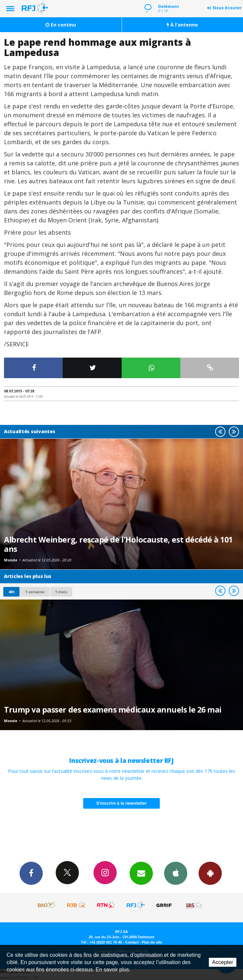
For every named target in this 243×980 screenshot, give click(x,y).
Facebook (31, 873)
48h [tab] (11, 592)
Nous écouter (227, 8)
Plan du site (152, 942)
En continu (61, 25)
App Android (210, 873)
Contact (132, 942)
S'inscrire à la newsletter (122, 803)
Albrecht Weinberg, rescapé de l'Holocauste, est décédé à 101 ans (118, 544)
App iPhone (176, 873)
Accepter (223, 962)
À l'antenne (182, 25)
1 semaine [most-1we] (35, 592)
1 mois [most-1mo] (61, 592)
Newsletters (141, 873)
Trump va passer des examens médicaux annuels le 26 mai (113, 710)
